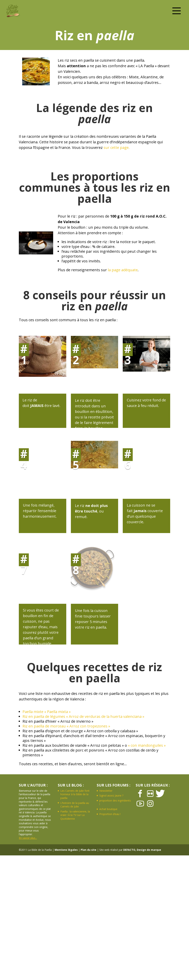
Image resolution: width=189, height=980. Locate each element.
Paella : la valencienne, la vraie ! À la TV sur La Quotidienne (75, 815)
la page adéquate (123, 270)
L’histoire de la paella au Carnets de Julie (75, 805)
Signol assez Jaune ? (111, 795)
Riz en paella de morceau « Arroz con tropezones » (66, 726)
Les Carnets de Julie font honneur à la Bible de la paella (75, 794)
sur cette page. (117, 147)
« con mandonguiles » (147, 745)
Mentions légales (66, 850)
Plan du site (89, 850)
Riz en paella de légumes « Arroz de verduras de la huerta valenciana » (83, 716)
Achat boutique (108, 809)
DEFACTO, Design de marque (142, 850)
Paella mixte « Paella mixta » (47, 712)
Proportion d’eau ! (110, 814)
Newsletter (106, 791)
